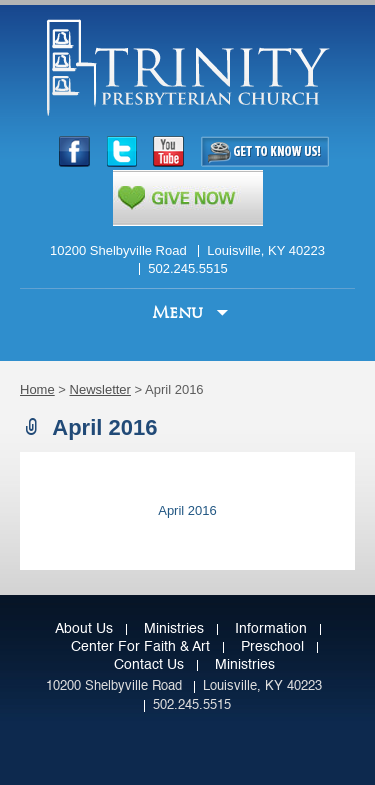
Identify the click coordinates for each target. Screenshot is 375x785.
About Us (84, 629)
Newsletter (100, 389)
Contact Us (149, 665)
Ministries (174, 629)
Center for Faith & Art (140, 647)
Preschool (272, 647)
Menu (180, 312)
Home (37, 389)
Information (271, 629)
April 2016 (187, 510)
